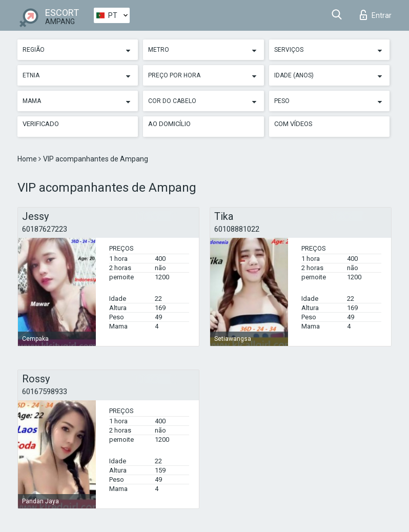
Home (28, 159)
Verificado (41, 124)
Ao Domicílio (169, 124)
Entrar (376, 15)
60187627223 (45, 229)
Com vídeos (293, 124)
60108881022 (237, 229)
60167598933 (45, 392)
